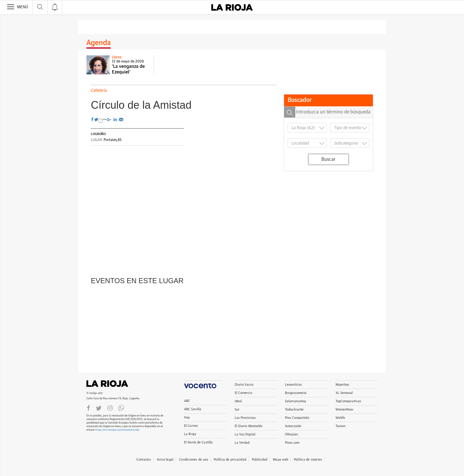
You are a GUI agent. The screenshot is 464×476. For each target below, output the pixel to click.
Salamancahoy (296, 401)
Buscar (328, 159)
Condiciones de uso (194, 460)
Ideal (238, 401)
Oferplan (291, 434)
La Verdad (242, 443)
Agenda (99, 43)
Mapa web (281, 460)
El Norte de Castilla (198, 442)
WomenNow (344, 410)
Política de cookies (308, 460)
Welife (340, 418)
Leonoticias (293, 385)
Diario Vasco (244, 385)
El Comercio (243, 393)
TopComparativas (348, 401)
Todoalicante (294, 410)
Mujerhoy (343, 385)
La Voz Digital (245, 434)
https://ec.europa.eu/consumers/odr (117, 430)
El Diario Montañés (249, 426)
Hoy (187, 417)
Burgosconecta (296, 393)
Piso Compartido (297, 418)
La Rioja (110, 384)
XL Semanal (344, 393)
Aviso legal (165, 460)
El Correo (191, 426)
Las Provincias (245, 418)
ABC (187, 401)
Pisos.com (292, 443)
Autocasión (293, 426)
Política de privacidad (230, 460)
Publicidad (260, 460)
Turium (341, 426)
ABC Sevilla (193, 409)
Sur (237, 410)
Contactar (144, 460)
